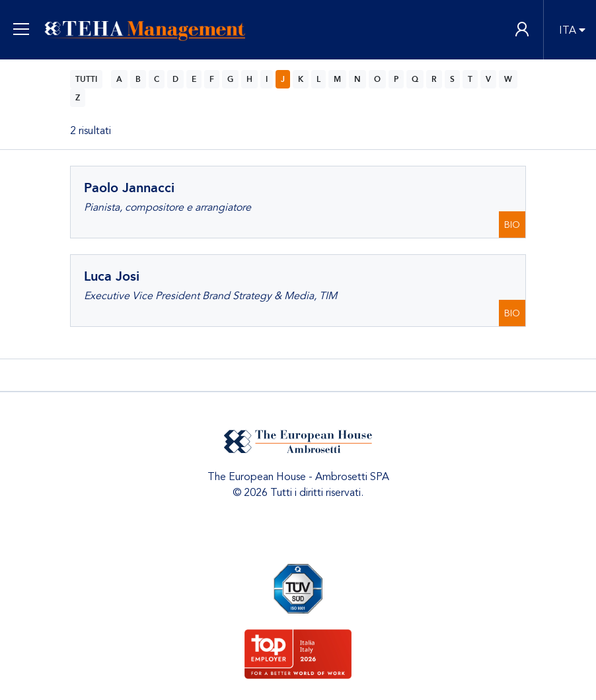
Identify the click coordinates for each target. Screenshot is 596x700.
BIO (512, 225)
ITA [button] (568, 30)
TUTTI (86, 79)
